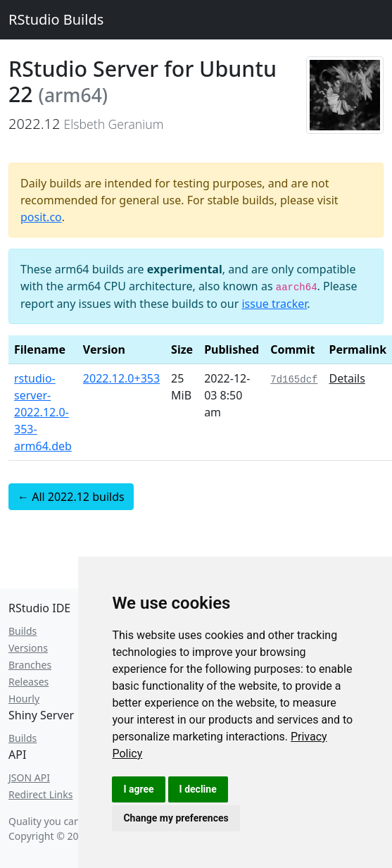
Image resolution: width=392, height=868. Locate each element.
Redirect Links (40, 794)
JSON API (29, 777)
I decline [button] (198, 789)
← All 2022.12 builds (71, 497)
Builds (23, 631)
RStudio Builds (56, 19)
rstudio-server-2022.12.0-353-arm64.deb (43, 412)
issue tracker (274, 304)
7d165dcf (294, 380)
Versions (28, 648)
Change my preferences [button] (176, 818)
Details (347, 378)
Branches (30, 665)
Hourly (24, 699)
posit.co (41, 217)
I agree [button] (138, 789)
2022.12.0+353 (121, 378)
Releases (29, 682)
